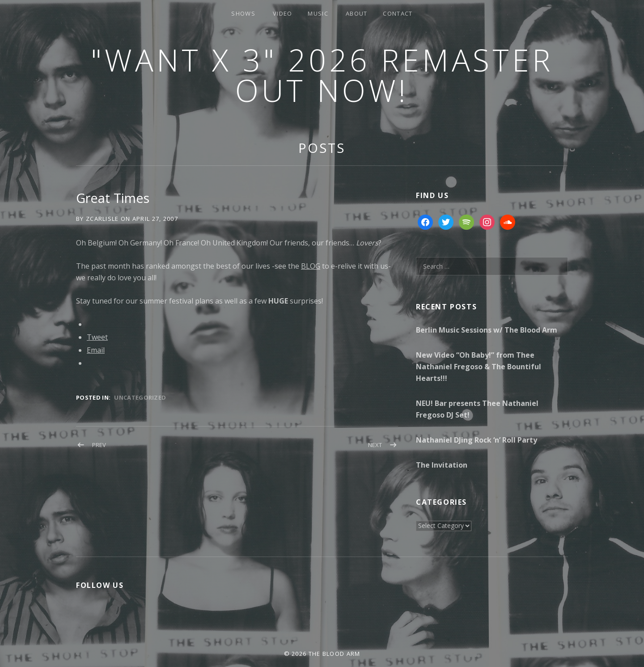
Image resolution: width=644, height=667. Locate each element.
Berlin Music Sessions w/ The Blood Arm (487, 330)
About (357, 13)
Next (375, 445)
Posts (322, 148)
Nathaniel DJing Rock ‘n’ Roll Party (477, 440)
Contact (398, 13)
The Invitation (442, 465)
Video (283, 13)
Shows (243, 13)
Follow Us (100, 585)
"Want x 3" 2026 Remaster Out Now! (322, 75)
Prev (99, 445)
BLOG (311, 266)
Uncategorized (140, 397)
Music (318, 13)
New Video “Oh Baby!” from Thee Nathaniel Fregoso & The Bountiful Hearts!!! (479, 367)
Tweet (97, 337)
